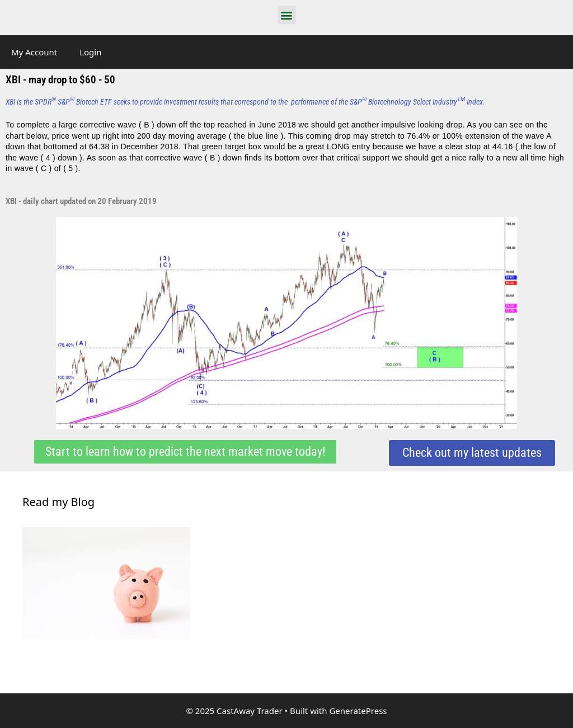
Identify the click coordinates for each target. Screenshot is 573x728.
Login (90, 52)
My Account (34, 52)
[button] (287, 15)
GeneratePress (358, 711)
